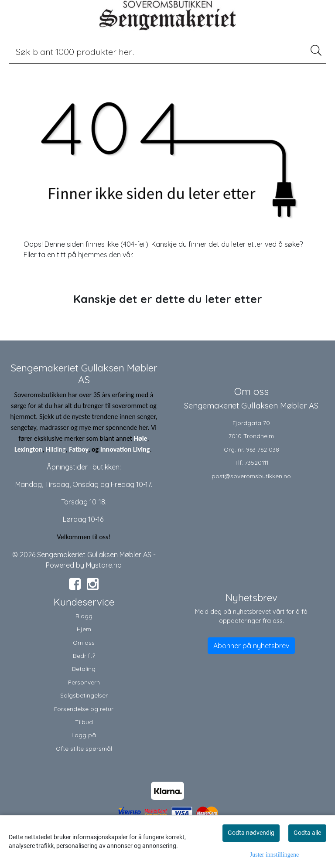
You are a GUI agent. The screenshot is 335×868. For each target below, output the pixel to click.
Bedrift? (84, 655)
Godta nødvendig (251, 833)
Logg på (84, 735)
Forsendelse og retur (84, 709)
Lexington (28, 449)
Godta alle (307, 833)
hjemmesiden (99, 255)
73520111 (256, 462)
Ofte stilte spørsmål (84, 748)
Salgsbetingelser (84, 695)
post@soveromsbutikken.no (251, 476)
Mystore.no (104, 565)
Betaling (84, 669)
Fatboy (79, 449)
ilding (58, 449)
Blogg (84, 616)
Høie (141, 438)
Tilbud (84, 722)
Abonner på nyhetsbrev (251, 646)
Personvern (84, 682)
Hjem (84, 629)
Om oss (84, 642)
